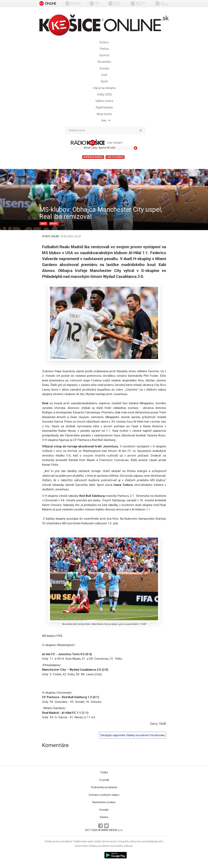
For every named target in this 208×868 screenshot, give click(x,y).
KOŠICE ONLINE (51, 236)
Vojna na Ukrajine (104, 88)
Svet (104, 75)
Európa (104, 68)
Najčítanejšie (104, 107)
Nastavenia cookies (104, 802)
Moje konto (104, 114)
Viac (106, 120)
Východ (104, 55)
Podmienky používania (104, 787)
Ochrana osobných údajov (104, 795)
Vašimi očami (104, 101)
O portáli (104, 780)
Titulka (104, 772)
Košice (104, 42)
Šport (104, 81)
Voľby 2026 (104, 94)
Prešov (104, 49)
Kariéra (104, 817)
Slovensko (104, 62)
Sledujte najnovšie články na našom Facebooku (133, 735)
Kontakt (104, 810)
